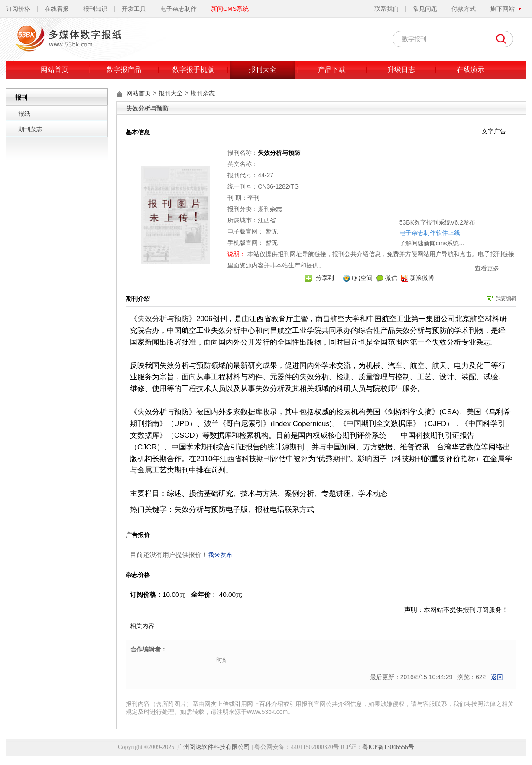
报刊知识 (95, 9)
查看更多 (468, 243)
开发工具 (134, 9)
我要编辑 (506, 299)
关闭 (477, 185)
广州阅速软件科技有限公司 (214, 747)
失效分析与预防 (163, 319)
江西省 (267, 220)
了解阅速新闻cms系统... (413, 218)
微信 (391, 278)
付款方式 (464, 9)
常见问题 (425, 9)
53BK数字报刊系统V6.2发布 (418, 197)
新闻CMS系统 (230, 9)
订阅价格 (18, 9)
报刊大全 (263, 70)
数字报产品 (124, 70)
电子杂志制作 (178, 9)
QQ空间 (362, 278)
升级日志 (401, 70)
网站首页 (55, 70)
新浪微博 (422, 278)
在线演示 (470, 70)
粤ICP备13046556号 (388, 747)
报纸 (24, 114)
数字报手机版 (193, 70)
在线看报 (57, 9)
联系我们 (386, 9)
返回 (497, 677)
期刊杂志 (30, 129)
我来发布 (220, 555)
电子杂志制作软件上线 (411, 208)
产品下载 (332, 70)
